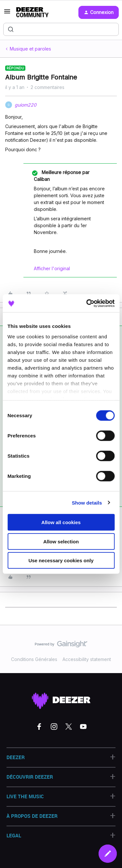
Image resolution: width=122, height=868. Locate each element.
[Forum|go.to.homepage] (32, 12)
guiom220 (26, 105)
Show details (87, 502)
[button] (7, 14)
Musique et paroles (30, 49)
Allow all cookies (61, 522)
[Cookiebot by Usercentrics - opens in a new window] (87, 303)
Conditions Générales (34, 659)
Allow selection (61, 541)
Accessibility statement (87, 659)
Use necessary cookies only (61, 560)
